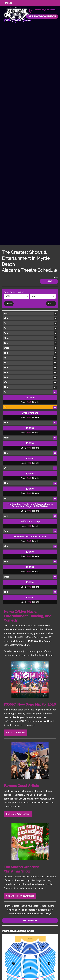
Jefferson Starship (30, 521)
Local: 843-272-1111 (45, 10)
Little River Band (30, 413)
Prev (9, 304)
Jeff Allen (30, 398)
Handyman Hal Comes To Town (30, 537)
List (49, 281)
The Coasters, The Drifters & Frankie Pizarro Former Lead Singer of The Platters (30, 505)
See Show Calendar (42, 17)
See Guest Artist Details (18, 814)
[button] (17, 296)
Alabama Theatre (17, 14)
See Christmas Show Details (20, 896)
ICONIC (30, 428)
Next (51, 304)
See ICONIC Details (16, 733)
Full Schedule (30, 921)
